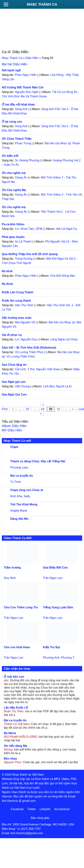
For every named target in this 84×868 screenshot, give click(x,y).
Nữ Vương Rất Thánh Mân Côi (23, 87)
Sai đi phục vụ (12, 335)
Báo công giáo (40, 818)
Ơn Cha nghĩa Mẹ (14, 190)
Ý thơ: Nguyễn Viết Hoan (44, 369)
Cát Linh (20, 369)
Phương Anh (51, 658)
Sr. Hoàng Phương (27, 160)
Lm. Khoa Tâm (25, 229)
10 (27, 409)
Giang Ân (21, 177)
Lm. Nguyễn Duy (26, 339)
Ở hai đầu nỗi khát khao (18, 105)
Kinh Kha (16, 496)
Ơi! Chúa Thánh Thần (17, 139)
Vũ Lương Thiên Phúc (29, 352)
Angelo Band (19, 511)
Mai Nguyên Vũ (25, 322)
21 (59, 409)
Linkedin (45, 809)
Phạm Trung (23, 143)
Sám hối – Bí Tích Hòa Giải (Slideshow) (29, 348)
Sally (27, 496)
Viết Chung (22, 386)
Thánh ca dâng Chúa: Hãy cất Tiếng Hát (38, 461)
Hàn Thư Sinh (24, 305)
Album (14, 426)
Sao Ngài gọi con (14, 382)
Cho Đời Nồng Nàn (63, 276)
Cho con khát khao (17, 647)
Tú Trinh (16, 482)
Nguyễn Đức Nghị (27, 92)
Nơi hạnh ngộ (11, 70)
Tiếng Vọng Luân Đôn (58, 607)
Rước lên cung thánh (16, 301)
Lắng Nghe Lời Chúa (64, 339)
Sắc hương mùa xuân (17, 318)
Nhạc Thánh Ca (42, 4)
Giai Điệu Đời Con (55, 568)
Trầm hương (12, 568)
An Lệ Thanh (23, 242)
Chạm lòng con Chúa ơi (27, 490)
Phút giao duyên (13, 237)
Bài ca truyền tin (22, 476)
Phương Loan (19, 467)
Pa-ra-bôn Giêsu (13, 224)
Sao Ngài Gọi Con (14, 395)
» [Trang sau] (73, 409)
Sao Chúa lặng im (14, 365)
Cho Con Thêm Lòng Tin (21, 607)
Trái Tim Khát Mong (24, 504)
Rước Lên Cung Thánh (18, 292)
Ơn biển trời (10, 156)
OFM (39, 229)
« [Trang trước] (13, 409)
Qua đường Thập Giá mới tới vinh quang (30, 254)
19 (43, 409)
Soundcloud (62, 809)
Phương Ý (68, 658)
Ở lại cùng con (12, 122)
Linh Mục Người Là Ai (57, 386)
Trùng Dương (24, 259)
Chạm (14, 447)
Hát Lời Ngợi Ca (66, 229)
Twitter (32, 809)
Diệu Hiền (32, 58)
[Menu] (6, 4)
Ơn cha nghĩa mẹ (14, 173)
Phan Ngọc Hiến (26, 75)
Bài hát (15, 64)
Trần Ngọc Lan (53, 578)
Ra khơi (7, 271)
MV (12, 430)
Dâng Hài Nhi (19, 519)
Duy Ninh (10, 578)
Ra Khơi (7, 284)
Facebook (17, 809)
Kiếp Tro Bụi (52, 647)
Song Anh (21, 109)
